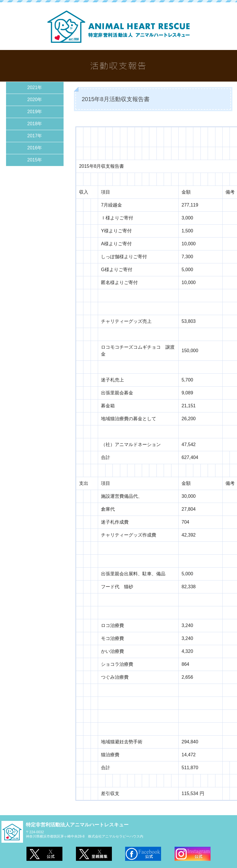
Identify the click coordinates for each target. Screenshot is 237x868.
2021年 (35, 87)
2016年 (35, 148)
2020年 (35, 100)
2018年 (35, 124)
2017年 (35, 136)
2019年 (35, 112)
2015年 (35, 160)
